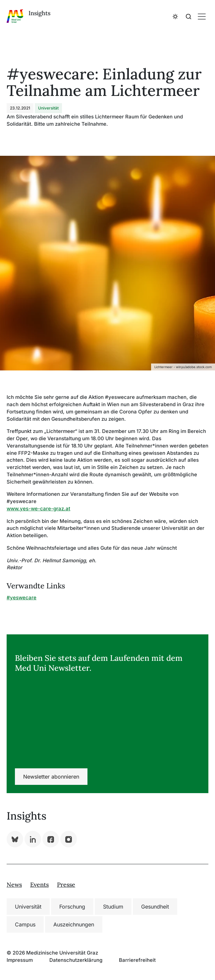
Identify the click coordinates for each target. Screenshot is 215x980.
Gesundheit (155, 907)
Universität (28, 907)
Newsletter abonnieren (51, 777)
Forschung (72, 907)
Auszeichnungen (74, 924)
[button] (175, 16)
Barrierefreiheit (137, 960)
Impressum (20, 960)
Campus (25, 924)
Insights (39, 13)
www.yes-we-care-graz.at (38, 509)
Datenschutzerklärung (76, 960)
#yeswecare (22, 597)
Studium (113, 907)
